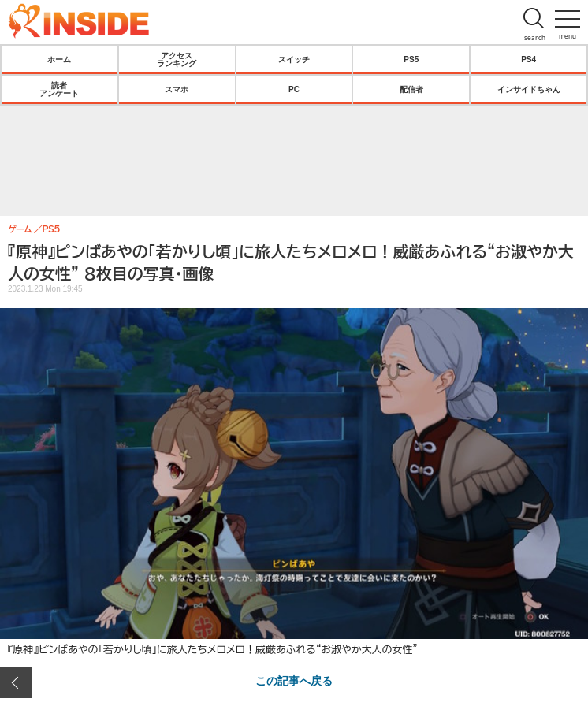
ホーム (59, 59)
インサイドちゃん (529, 89)
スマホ (177, 89)
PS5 (411, 59)
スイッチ (294, 59)
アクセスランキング (177, 59)
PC (294, 89)
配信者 (411, 89)
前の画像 (16, 682)
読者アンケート (59, 89)
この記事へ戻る (294, 680)
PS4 (528, 59)
